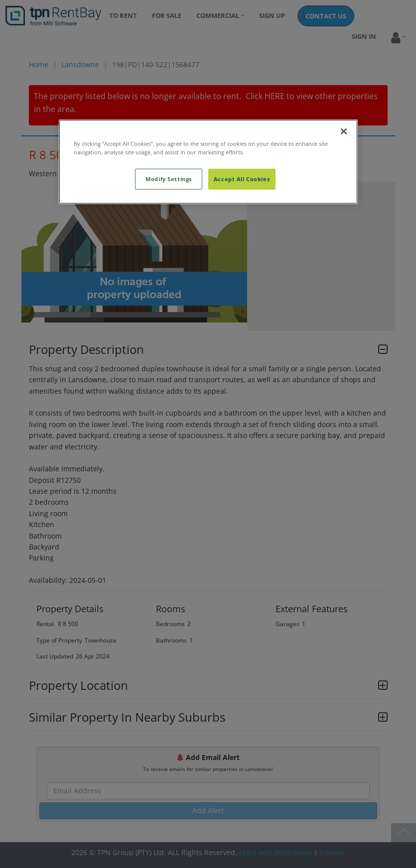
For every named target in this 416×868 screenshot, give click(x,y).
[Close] (344, 131)
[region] (208, 161)
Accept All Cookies (242, 179)
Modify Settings (169, 179)
